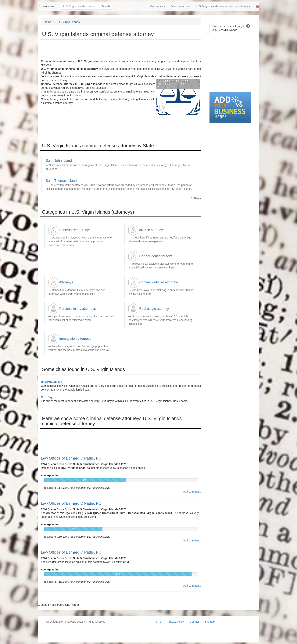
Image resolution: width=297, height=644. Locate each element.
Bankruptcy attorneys (75, 230)
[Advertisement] (110, 50)
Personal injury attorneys (78, 309)
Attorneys (66, 282)
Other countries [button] (181, 6)
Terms (158, 622)
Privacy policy (176, 622)
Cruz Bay (47, 397)
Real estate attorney (154, 309)
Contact (194, 622)
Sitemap (210, 622)
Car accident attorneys (156, 256)
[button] (258, 6)
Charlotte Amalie (51, 382)
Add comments (192, 492)
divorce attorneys (152, 230)
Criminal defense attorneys (159, 282)
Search (106, 6)
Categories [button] (158, 6)
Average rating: (51, 475)
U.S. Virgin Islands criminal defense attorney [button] (223, 6)
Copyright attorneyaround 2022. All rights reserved (76, 622)
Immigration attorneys (75, 339)
